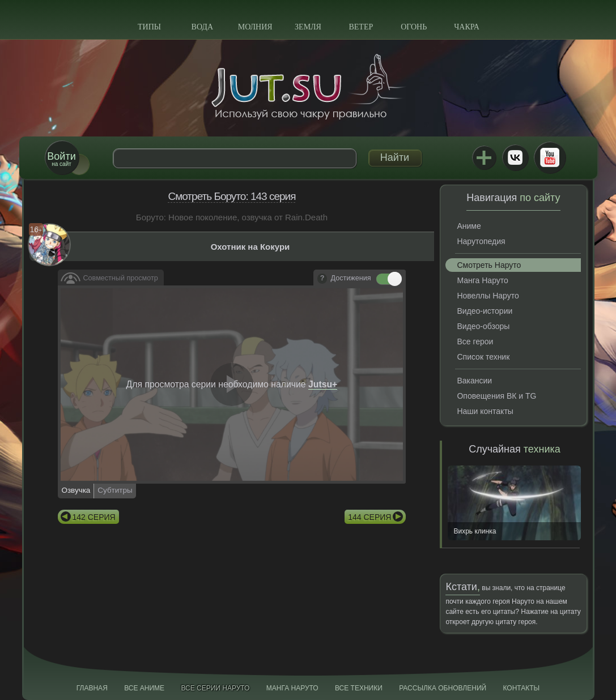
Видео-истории (485, 311)
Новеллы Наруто (488, 296)
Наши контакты (485, 411)
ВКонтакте (515, 157)
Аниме (469, 226)
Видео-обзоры (483, 326)
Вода (202, 27)
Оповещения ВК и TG (496, 396)
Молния (255, 27)
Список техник (483, 357)
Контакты (522, 688)
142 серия (94, 517)
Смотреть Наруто (489, 265)
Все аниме (144, 688)
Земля (308, 27)
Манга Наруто (482, 280)
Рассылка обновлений (443, 688)
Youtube (550, 157)
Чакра (467, 27)
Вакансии (474, 381)
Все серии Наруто (215, 688)
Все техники (359, 688)
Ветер (361, 27)
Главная (92, 688)
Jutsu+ (484, 157)
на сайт (61, 159)
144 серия (369, 517)
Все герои (475, 342)
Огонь (414, 27)
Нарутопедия (481, 241)
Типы (149, 27)
